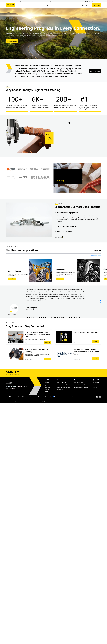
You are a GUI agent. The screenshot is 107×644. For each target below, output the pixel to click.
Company (46, 5)
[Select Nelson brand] (23, 185)
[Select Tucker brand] (45, 185)
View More (60, 182)
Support (29, 5)
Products (21, 5)
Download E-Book (64, 153)
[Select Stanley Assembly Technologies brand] (11, 193)
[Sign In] (84, 5)
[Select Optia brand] (34, 185)
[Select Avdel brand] (23, 193)
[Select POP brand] (11, 185)
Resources (37, 5)
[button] (15, 1)
